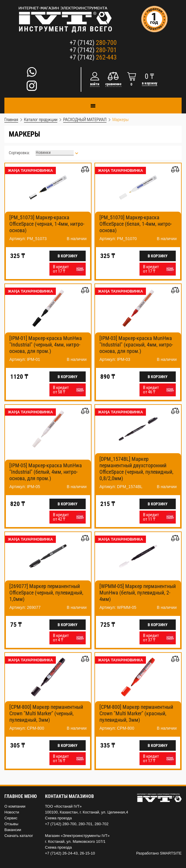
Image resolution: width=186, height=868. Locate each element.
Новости (12, 812)
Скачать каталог (19, 836)
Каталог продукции (41, 120)
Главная (11, 120)
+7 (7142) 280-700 (61, 824)
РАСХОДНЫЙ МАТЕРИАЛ (85, 120)
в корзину (150, 83)
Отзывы (11, 824)
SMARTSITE (171, 853)
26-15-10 (87, 853)
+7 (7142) (93, 43)
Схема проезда (58, 818)
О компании (15, 806)
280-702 (101, 824)
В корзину (68, 256)
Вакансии (13, 830)
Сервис (11, 818)
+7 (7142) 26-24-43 (61, 853)
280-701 (85, 824)
